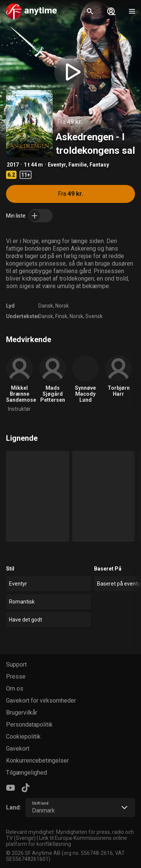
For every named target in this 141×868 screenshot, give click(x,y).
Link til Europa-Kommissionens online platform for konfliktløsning (67, 841)
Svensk (94, 316)
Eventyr (57, 165)
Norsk (62, 306)
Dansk (46, 306)
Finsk (61, 316)
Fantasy (99, 165)
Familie (78, 165)
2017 (13, 165)
